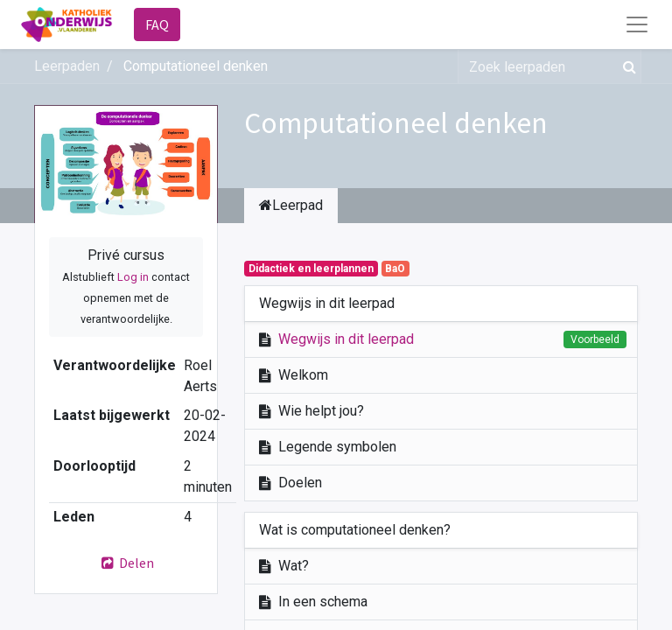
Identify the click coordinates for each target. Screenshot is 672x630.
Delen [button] (126, 563)
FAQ (157, 24)
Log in (133, 277)
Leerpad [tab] (291, 205)
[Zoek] (626, 66)
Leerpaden (67, 66)
